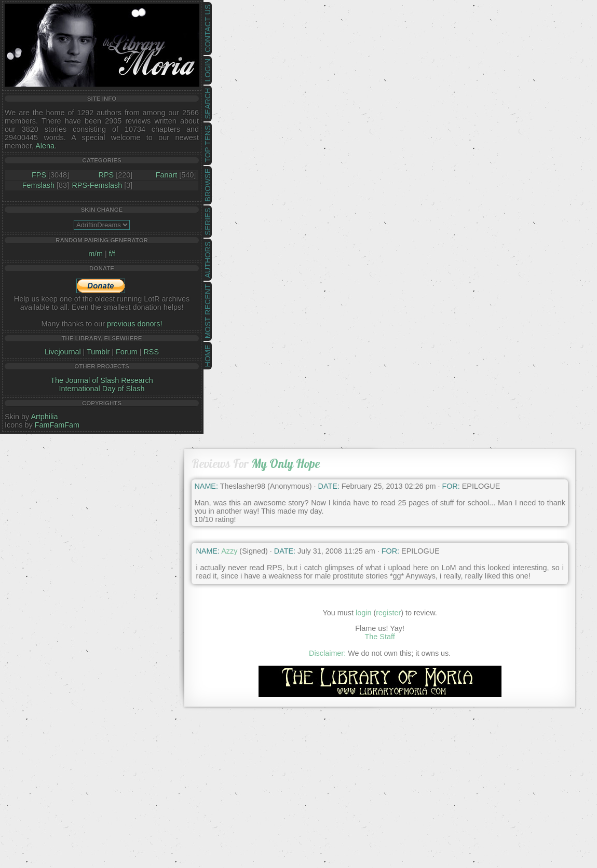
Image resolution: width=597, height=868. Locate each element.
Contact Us (208, 29)
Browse (208, 185)
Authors (208, 259)
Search (208, 104)
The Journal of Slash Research (102, 380)
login (363, 613)
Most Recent (208, 311)
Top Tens (208, 144)
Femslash (38, 185)
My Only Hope (286, 464)
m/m (96, 254)
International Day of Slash (102, 389)
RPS (106, 175)
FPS (39, 175)
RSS (151, 352)
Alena (45, 146)
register (388, 613)
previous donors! (134, 324)
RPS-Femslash (97, 185)
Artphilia (44, 417)
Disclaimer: (327, 653)
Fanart (167, 175)
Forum (127, 352)
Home (208, 356)
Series (208, 222)
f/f (112, 254)
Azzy (229, 551)
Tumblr (98, 352)
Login (208, 70)
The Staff (380, 637)
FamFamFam (57, 425)
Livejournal (63, 352)
